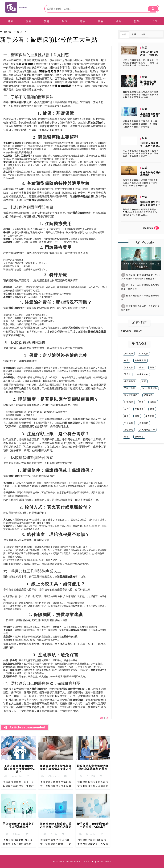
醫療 (144, 381)
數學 (142, 402)
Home (8, 32)
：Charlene (51, 776)
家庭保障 (148, 395)
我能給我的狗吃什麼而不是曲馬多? (151, 203)
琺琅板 (153, 402)
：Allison (14, 834)
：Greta (51, 834)
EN (155, 21)
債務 (142, 368)
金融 (119, 21)
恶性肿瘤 (129, 430)
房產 (29, 21)
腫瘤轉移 (139, 437)
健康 (11, 21)
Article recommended (24, 727)
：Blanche (88, 834)
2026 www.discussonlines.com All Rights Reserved (82, 862)
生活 (65, 21)
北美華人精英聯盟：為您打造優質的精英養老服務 (151, 146)
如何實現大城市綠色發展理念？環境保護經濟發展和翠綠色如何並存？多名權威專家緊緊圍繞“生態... (141, 95)
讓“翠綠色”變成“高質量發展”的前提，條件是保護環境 (150, 86)
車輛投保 (144, 423)
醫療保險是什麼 (49, 71)
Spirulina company (132, 331)
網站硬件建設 (131, 395)
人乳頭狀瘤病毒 (147, 430)
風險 (152, 368)
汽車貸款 (129, 368)
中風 (127, 360)
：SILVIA (88, 776)
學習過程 (129, 423)
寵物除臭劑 (140, 360)
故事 (127, 416)
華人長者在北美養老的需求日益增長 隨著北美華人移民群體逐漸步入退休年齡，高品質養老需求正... (141, 154)
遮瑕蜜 (128, 374)
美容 (101, 21)
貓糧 (127, 437)
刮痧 (137, 416)
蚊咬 (152, 409)
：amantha (13, 776)
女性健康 (129, 354)
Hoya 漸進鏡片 (149, 388)
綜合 (83, 21)
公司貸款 (144, 354)
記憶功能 (129, 402)
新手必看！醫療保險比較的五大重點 (49, 40)
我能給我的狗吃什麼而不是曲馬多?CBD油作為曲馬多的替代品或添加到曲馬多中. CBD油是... (140, 212)
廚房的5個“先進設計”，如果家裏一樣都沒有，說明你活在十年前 (151, 56)
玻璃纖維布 (143, 374)
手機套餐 (139, 409)
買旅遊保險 (26, 64)
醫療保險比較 (63, 86)
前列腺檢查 (130, 381)
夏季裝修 (150, 416)
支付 (127, 409)
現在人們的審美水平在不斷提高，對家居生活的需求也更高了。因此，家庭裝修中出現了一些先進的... (141, 63)
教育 (47, 21)
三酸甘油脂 (130, 388)
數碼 (137, 21)
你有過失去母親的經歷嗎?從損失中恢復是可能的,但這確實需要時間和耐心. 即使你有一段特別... (140, 183)
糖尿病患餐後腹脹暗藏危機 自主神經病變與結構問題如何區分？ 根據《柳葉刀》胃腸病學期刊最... (140, 124)
